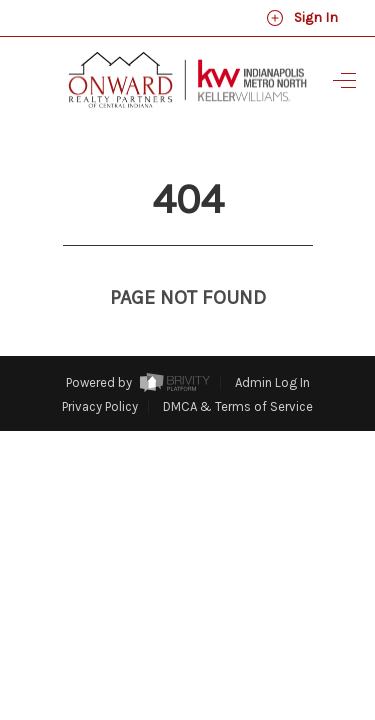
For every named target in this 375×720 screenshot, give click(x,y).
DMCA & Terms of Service (238, 369)
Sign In (302, 18)
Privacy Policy (100, 369)
